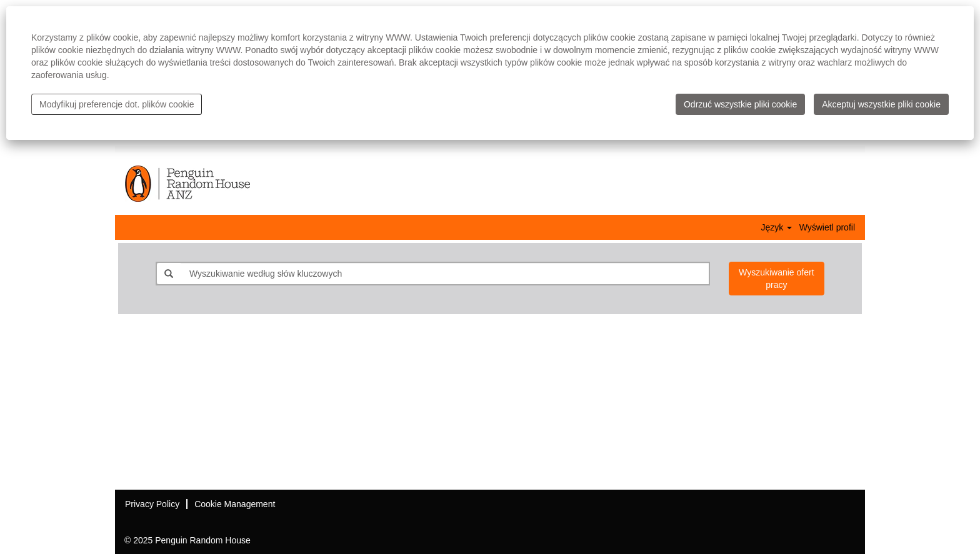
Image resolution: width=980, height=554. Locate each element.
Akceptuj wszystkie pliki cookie (881, 104)
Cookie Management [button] (235, 504)
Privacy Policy (152, 504)
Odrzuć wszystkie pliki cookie (740, 104)
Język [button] (776, 227)
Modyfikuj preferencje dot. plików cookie (117, 104)
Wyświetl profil (827, 227)
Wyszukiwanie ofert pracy (776, 279)
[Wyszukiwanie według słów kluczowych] (445, 274)
